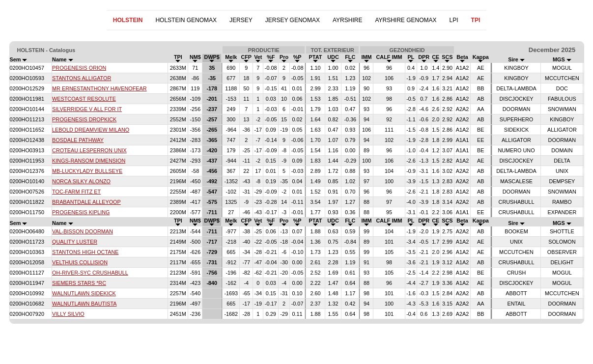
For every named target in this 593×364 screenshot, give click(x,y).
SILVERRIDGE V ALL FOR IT (87, 109)
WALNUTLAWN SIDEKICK (84, 293)
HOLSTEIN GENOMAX (186, 20)
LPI (454, 20)
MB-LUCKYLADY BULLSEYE (87, 171)
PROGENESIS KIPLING (81, 212)
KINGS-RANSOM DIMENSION (89, 161)
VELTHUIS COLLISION (80, 262)
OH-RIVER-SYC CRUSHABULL (90, 273)
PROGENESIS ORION (79, 68)
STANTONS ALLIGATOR (82, 78)
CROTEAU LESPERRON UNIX (89, 150)
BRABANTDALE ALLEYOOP (86, 202)
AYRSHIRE (347, 20)
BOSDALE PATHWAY (78, 140)
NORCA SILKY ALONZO (81, 181)
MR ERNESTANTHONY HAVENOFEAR (99, 88)
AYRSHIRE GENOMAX (406, 20)
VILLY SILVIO (68, 314)
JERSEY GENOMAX (293, 20)
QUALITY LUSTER (75, 242)
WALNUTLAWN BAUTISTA (84, 304)
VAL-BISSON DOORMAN (83, 231)
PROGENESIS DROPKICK (84, 119)
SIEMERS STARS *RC (79, 283)
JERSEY (241, 20)
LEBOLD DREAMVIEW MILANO (91, 130)
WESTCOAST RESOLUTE (84, 99)
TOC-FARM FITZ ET (76, 192)
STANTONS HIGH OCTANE (85, 252)
